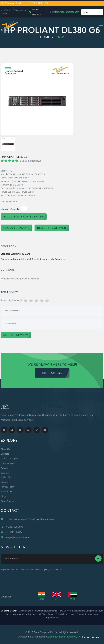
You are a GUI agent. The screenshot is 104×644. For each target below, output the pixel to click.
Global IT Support (9, 459)
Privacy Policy (8, 487)
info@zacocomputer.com (66, 12)
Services (5, 454)
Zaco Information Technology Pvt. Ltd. (67, 637)
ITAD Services (8, 463)
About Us (5, 449)
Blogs (3, 496)
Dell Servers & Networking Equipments (38, 611)
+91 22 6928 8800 (36, 12)
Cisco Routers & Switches (54, 614)
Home (45, 37)
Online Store (7, 477)
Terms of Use (7, 491)
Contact (4, 468)
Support (5, 482)
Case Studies (7, 501)
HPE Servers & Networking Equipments (78, 611)
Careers (5, 473)
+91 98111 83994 (14, 532)
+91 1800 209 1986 (38, 3)
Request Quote (91, 637)
